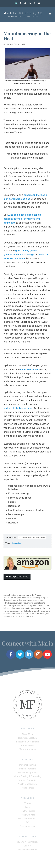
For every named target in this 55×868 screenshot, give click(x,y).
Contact (28, 846)
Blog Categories (17, 577)
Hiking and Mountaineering (32, 537)
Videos (28, 804)
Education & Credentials (28, 742)
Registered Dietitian (27, 739)
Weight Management (27, 785)
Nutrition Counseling (27, 781)
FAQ (28, 823)
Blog (27, 808)
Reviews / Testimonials (27, 843)
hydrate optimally (30, 369)
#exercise (16, 543)
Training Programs (27, 769)
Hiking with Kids (27, 816)
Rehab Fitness (28, 788)
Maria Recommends (27, 819)
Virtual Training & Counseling (28, 777)
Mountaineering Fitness (28, 773)
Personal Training (28, 766)
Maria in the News (28, 750)
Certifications (28, 746)
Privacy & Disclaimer (27, 850)
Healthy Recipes (28, 812)
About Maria (28, 735)
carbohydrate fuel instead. (18, 408)
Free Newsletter (28, 827)
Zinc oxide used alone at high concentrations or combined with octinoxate (22, 219)
